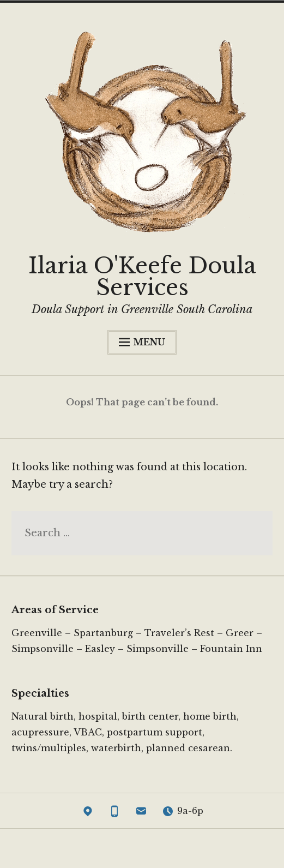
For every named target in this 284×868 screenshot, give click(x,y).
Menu (142, 342)
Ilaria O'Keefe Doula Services (142, 277)
